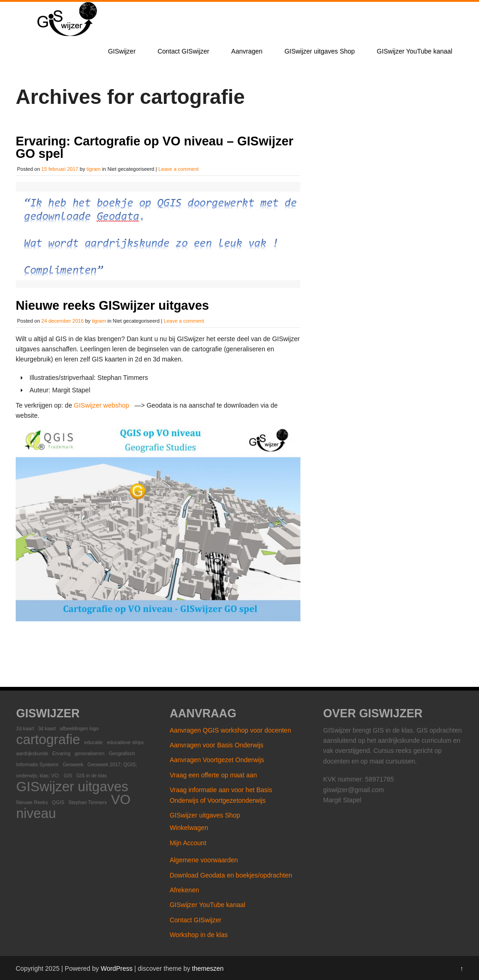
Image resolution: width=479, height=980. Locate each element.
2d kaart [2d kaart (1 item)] (25, 727)
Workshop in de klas (199, 934)
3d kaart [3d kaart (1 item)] (47, 727)
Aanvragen (247, 51)
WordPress (117, 968)
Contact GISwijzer (183, 51)
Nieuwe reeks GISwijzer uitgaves (112, 305)
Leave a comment (178, 169)
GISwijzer (122, 51)
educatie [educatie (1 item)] (93, 741)
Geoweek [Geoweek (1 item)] (73, 764)
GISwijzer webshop (102, 404)
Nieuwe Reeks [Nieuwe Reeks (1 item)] (32, 801)
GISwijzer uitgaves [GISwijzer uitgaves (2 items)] (72, 785)
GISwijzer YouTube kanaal (415, 51)
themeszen (208, 968)
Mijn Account (188, 842)
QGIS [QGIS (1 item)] (58, 801)
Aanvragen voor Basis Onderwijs (217, 744)
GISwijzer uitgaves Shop (320, 51)
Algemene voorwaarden (204, 859)
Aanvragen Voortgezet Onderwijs (217, 759)
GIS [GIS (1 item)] (68, 775)
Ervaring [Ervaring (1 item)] (61, 752)
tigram (93, 169)
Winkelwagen (189, 827)
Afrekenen (185, 889)
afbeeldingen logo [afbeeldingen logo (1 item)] (79, 727)
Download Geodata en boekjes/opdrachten (231, 874)
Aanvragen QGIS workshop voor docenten (231, 729)
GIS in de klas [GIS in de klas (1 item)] (91, 775)
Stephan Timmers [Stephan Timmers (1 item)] (88, 801)
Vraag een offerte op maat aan (213, 774)
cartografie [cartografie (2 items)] (48, 738)
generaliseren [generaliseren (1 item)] (90, 752)
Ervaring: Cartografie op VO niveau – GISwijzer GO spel (155, 147)
